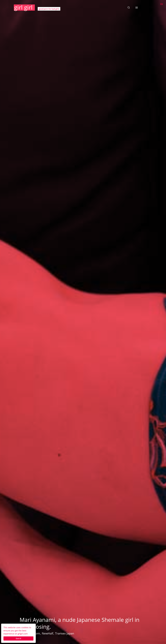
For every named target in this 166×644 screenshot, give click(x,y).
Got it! (18, 638)
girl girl (23, 7)
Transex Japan (65, 633)
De (162, 4)
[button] (129, 7)
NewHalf (47, 633)
